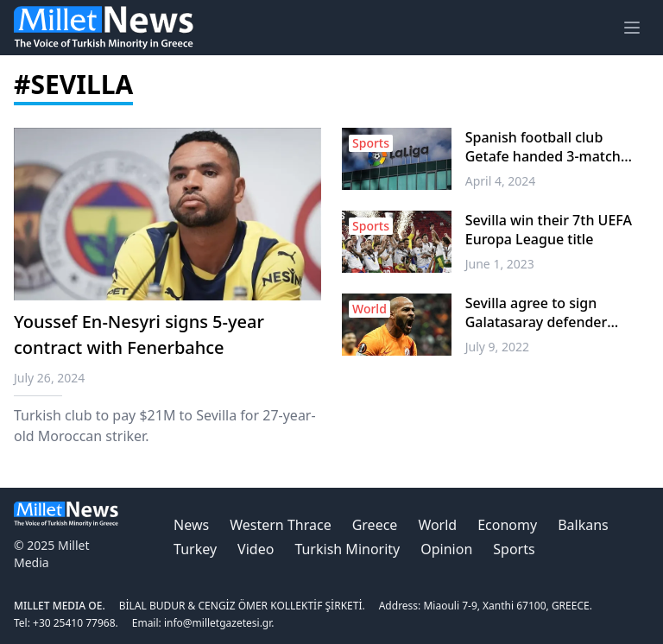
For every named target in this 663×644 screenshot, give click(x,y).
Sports (514, 549)
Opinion (446, 549)
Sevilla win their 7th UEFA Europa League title (549, 230)
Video (256, 549)
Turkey (195, 549)
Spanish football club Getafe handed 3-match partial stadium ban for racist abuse (543, 147)
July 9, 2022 (497, 347)
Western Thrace (280, 525)
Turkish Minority (347, 549)
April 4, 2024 (501, 181)
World (437, 525)
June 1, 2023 (500, 264)
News (191, 525)
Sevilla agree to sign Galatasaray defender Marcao (537, 313)
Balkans (583, 525)
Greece (375, 525)
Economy (507, 525)
